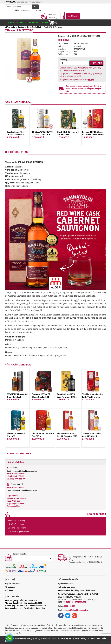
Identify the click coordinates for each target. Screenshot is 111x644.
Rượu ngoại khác (13, 506)
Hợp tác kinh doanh (13, 584)
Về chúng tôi (10, 587)
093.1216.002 (68, 602)
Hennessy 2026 (31, 601)
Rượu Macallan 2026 (13, 608)
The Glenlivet (29, 608)
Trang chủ (10, 27)
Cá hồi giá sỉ (84, 638)
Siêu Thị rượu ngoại (27, 638)
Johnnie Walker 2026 (38, 606)
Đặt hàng (96, 63)
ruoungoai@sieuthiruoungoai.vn (75, 610)
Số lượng (74, 62)
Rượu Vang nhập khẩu (15, 504)
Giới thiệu (9, 590)
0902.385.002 (80, 602)
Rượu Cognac (12, 496)
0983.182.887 (69, 606)
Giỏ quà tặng (10, 606)
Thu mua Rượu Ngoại (13, 603)
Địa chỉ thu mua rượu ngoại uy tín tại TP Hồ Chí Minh (78, 594)
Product (21, 27)
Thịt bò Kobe (95, 638)
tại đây (91, 80)
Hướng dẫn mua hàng (66, 587)
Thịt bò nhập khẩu (72, 638)
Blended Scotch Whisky (16, 498)
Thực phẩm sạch (58, 638)
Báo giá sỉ (73, 16)
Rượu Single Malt (34, 27)
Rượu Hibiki (41, 608)
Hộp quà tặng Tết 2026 (33, 603)
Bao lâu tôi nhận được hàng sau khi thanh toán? (76, 590)
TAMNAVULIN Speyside (19, 30)
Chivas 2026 (22, 606)
